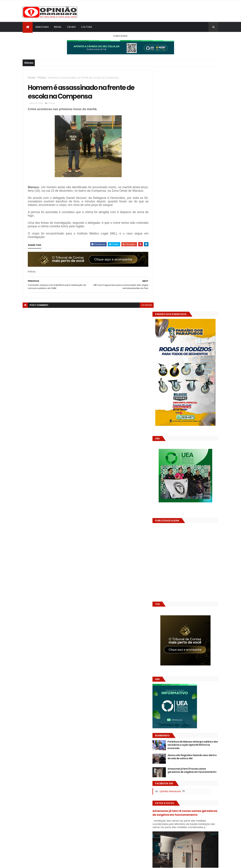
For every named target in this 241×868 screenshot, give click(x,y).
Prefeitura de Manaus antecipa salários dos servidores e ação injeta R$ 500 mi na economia (195, 504)
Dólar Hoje (164, 634)
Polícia (42, 78)
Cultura (87, 27)
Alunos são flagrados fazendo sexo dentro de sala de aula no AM (193, 516)
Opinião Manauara (175, 550)
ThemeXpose (41, 863)
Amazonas (42, 27)
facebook (144, 309)
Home (32, 78)
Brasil (58, 27)
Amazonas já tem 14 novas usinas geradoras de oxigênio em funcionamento (192, 531)
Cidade (71, 27)
